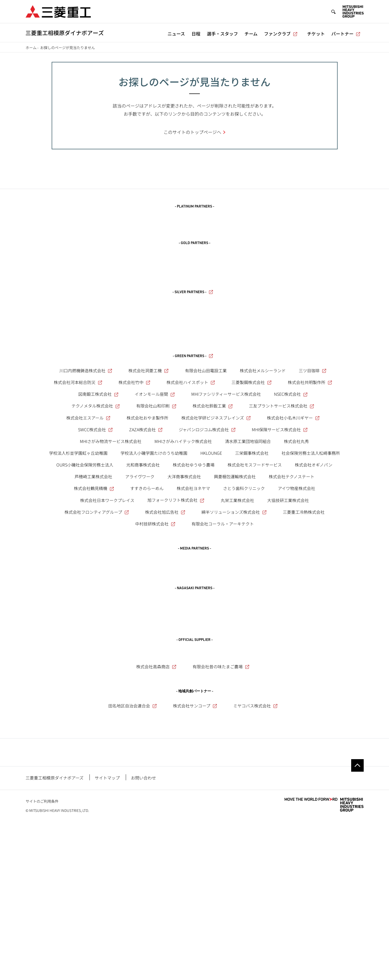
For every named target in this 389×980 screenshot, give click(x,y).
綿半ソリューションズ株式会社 (234, 618)
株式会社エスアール (89, 523)
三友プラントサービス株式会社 (282, 512)
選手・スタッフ (222, 34)
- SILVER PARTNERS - (193, 320)
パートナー (346, 34)
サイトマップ (107, 934)
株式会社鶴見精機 (94, 594)
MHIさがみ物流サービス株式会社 (111, 547)
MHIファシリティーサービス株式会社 (226, 500)
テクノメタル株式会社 (96, 512)
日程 (196, 34)
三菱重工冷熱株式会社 (304, 618)
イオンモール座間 (155, 500)
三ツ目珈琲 (313, 476)
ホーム (31, 48)
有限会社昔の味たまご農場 (221, 792)
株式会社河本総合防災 (78, 488)
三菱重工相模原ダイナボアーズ (55, 934)
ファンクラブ (281, 34)
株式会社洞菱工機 (149, 476)
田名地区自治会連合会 (133, 831)
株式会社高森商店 (157, 792)
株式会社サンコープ (195, 831)
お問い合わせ (143, 934)
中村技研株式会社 (155, 630)
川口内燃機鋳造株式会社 (86, 476)
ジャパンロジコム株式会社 (207, 535)
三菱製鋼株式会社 (252, 488)
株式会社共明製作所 (310, 488)
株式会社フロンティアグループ (97, 618)
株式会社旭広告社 (165, 618)
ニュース (176, 34)
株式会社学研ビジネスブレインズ (216, 523)
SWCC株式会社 (96, 535)
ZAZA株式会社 (146, 535)
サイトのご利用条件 (42, 958)
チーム (251, 34)
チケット (316, 34)
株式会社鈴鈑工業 (213, 512)
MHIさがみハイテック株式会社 (183, 547)
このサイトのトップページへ (192, 132)
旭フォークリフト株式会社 (176, 606)
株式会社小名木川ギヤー (294, 523)
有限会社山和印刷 (157, 512)
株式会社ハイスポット (191, 488)
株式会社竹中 (135, 488)
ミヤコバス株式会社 (256, 831)
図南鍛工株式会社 (99, 500)
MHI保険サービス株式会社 (280, 535)
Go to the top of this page (357, 922)
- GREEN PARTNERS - (193, 462)
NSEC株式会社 (291, 500)
